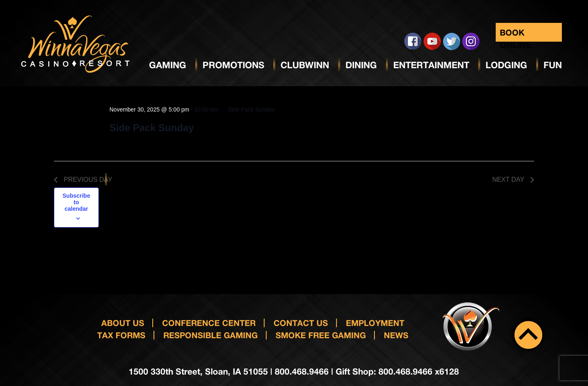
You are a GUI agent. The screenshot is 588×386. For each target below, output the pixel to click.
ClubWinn (305, 65)
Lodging (506, 65)
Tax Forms (121, 335)
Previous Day (83, 180)
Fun (553, 65)
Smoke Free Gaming (321, 335)
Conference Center (209, 323)
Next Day (513, 180)
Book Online (516, 35)
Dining (361, 65)
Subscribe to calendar (76, 202)
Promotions (233, 65)
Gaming (168, 65)
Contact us (301, 323)
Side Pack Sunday (152, 128)
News (396, 335)
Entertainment (431, 65)
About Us (123, 323)
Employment (375, 323)
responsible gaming (210, 335)
